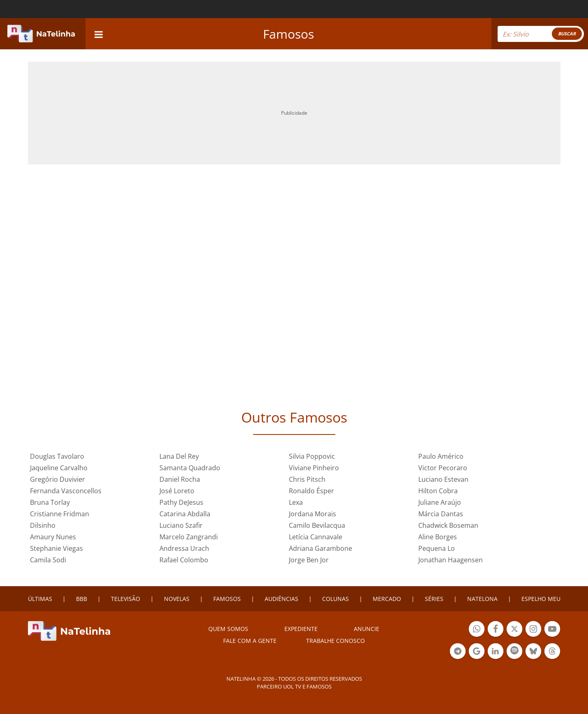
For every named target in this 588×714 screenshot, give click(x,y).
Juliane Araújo (440, 502)
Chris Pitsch (307, 479)
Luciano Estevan (443, 479)
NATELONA (482, 599)
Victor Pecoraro (443, 468)
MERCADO (387, 599)
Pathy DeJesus (181, 502)
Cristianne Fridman (60, 514)
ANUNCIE (367, 629)
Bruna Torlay (50, 502)
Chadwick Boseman (448, 525)
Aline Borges (438, 537)
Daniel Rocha (180, 479)
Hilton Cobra (438, 491)
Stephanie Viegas (56, 548)
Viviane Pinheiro (314, 468)
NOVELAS (177, 599)
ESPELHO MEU (541, 599)
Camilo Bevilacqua (317, 525)
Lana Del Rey (179, 456)
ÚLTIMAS (40, 599)
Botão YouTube (552, 630)
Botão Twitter (514, 630)
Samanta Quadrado (190, 468)
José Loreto (177, 491)
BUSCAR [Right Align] (567, 34)
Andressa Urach (184, 548)
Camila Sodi (48, 560)
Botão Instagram (533, 630)
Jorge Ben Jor (309, 560)
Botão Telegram (458, 652)
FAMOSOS (227, 599)
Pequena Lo (437, 548)
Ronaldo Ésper (311, 491)
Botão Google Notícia (477, 652)
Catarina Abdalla (185, 514)
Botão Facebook (496, 630)
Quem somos (228, 629)
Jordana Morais (312, 514)
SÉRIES (434, 599)
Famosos (288, 34)
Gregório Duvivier (58, 479)
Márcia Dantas (441, 514)
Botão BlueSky (533, 652)
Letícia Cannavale (316, 537)
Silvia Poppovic (312, 456)
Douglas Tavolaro (57, 456)
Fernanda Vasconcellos (66, 491)
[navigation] (99, 34)
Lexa (296, 502)
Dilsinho (43, 525)
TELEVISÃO (126, 599)
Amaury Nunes (53, 537)
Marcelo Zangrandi (189, 537)
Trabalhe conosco (336, 641)
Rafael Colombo (184, 560)
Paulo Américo (441, 456)
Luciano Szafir (181, 525)
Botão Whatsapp (477, 630)
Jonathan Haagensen (451, 560)
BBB (82, 599)
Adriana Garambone (321, 548)
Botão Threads (552, 652)
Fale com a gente (250, 641)
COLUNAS (336, 599)
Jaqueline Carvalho (59, 468)
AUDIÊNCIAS (281, 599)
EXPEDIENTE (301, 629)
